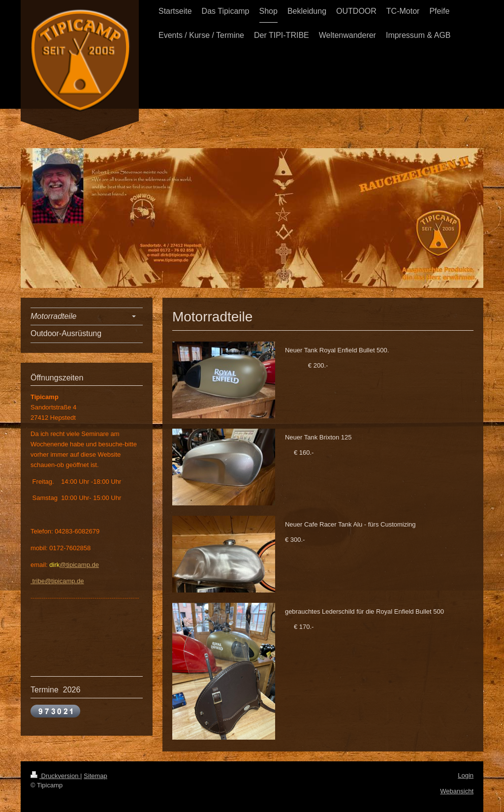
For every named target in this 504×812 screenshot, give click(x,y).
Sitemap (95, 776)
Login (466, 775)
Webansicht (457, 791)
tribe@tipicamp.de (57, 581)
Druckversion (55, 776)
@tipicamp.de (79, 565)
